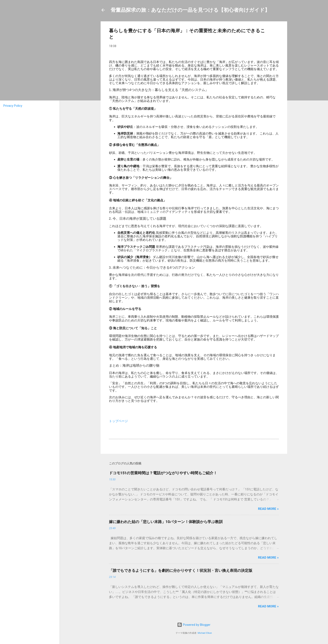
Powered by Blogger (194, 625)
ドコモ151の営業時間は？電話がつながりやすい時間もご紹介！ (163, 473)
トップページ (118, 421)
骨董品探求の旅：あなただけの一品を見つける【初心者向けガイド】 (190, 10)
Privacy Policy (13, 106)
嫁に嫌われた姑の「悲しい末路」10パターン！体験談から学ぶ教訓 (166, 522)
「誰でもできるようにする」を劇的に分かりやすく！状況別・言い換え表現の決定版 (181, 570)
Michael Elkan (205, 633)
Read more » (268, 509)
